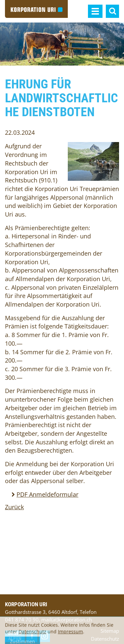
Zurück (14, 507)
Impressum (70, 634)
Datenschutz (32, 634)
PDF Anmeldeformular (47, 494)
